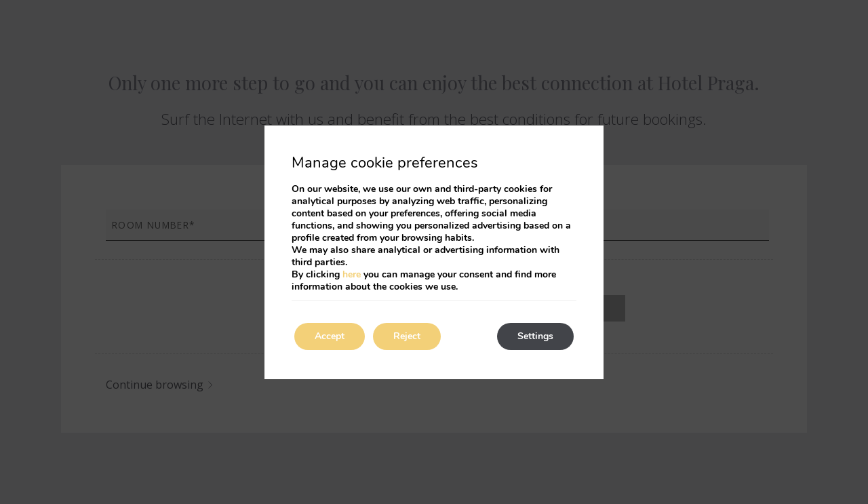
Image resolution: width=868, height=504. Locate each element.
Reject (407, 336)
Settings (535, 336)
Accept (330, 336)
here (352, 274)
